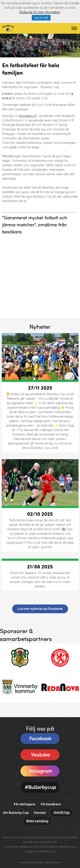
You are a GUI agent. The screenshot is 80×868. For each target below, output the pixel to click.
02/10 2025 (40, 514)
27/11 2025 (40, 387)
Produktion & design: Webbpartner (40, 862)
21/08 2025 (40, 566)
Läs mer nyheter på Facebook (40, 609)
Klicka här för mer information (40, 12)
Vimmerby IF (28, 116)
